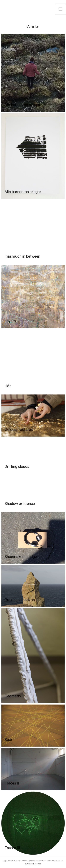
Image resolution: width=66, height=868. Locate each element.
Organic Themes (34, 864)
